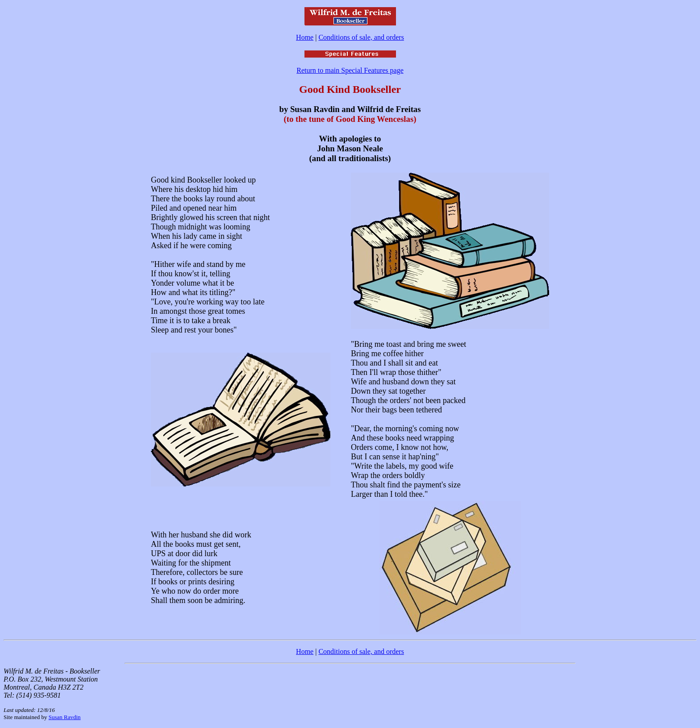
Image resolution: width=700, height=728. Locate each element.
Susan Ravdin (65, 717)
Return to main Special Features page (350, 70)
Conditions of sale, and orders (361, 37)
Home (305, 37)
